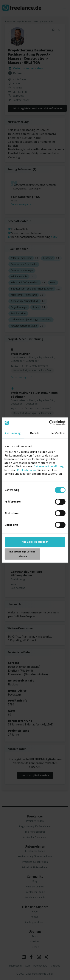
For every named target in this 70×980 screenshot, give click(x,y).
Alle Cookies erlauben (35, 542)
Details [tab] (35, 433)
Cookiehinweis (27, 470)
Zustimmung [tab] (13, 433)
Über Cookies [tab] (57, 433)
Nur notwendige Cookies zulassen (22, 554)
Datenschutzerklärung (49, 466)
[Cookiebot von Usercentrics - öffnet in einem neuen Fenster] (50, 423)
